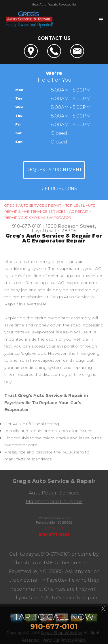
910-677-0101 (27, 226)
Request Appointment (54, 170)
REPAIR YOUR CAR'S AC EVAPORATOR (38, 218)
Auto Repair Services (54, 493)
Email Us (54, 528)
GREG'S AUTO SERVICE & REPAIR (33, 205)
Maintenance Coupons (54, 502)
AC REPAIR (79, 211)
